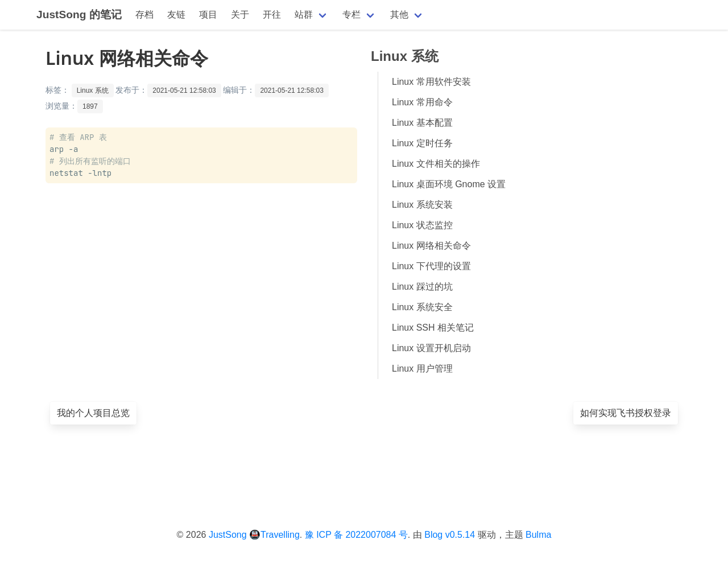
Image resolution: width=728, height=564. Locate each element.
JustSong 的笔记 (79, 15)
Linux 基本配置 (422, 123)
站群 (304, 15)
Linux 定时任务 (422, 143)
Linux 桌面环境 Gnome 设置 (449, 184)
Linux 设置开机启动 (431, 348)
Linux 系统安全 (422, 307)
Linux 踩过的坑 (422, 287)
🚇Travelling (274, 535)
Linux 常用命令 (422, 102)
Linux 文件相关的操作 (436, 164)
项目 (208, 15)
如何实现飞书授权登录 (626, 413)
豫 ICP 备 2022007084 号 (356, 535)
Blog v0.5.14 (450, 535)
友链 (176, 15)
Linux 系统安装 (422, 205)
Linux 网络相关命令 (431, 246)
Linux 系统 (93, 90)
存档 (144, 15)
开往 (272, 15)
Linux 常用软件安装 (431, 82)
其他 (399, 15)
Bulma (538, 535)
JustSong (228, 535)
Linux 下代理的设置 (431, 266)
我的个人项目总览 (93, 413)
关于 (240, 15)
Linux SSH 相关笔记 (433, 328)
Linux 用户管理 (422, 369)
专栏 (351, 15)
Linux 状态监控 (422, 225)
